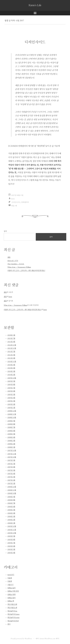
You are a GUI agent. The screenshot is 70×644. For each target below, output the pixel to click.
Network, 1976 (13, 261)
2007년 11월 (12, 454)
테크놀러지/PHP (13, 621)
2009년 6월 (11, 391)
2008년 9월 (11, 421)
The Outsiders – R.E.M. (16, 264)
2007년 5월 (11, 470)
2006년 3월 (11, 516)
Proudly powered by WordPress (21, 639)
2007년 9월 (11, 460)
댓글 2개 (14, 206)
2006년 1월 (11, 523)
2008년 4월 (11, 437)
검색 (5, 231)
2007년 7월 (11, 464)
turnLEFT (11, 575)
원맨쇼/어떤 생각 (13, 591)
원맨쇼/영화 (11, 595)
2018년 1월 (11, 335)
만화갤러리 (25, 202)
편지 (9, 624)
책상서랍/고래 (12, 604)
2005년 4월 (11, 553)
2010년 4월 (11, 368)
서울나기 (10, 585)
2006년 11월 (12, 490)
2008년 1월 (11, 447)
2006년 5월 (11, 510)
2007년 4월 (11, 474)
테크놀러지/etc (12, 611)
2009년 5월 (11, 394)
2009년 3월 (11, 401)
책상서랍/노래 (12, 608)
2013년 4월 (11, 342)
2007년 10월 (12, 457)
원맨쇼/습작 (11, 588)
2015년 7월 (11, 338)
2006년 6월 (11, 507)
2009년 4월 (11, 398)
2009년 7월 (11, 388)
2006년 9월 (11, 497)
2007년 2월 (11, 480)
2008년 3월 (11, 441)
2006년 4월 (11, 513)
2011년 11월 (12, 348)
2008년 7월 (11, 427)
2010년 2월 (11, 375)
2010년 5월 (11, 365)
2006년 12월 (12, 487)
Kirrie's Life (35, 5)
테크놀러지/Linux (13, 614)
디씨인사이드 (35, 42)
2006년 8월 (11, 500)
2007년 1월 (11, 483)
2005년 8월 (11, 540)
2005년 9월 (11, 536)
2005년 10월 (12, 533)
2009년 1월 (11, 408)
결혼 (9, 257)
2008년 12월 (12, 411)
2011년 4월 (11, 358)
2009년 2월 (11, 404)
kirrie (13, 199)
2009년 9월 (11, 381)
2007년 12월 (12, 450)
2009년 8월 (11, 384)
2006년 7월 (11, 503)
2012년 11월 (12, 345)
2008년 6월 (11, 431)
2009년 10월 (12, 378)
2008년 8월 (11, 424)
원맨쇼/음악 (11, 598)
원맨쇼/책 (11, 601)
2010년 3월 (11, 371)
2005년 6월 (11, 546)
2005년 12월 (12, 526)
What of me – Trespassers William (19, 267)
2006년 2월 (11, 520)
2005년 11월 (12, 530)
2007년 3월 (11, 477)
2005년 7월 (11, 543)
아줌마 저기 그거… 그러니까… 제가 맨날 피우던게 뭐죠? (26, 271)
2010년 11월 (12, 361)
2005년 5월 (11, 549)
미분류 (10, 578)
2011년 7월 (11, 351)
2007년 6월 (11, 467)
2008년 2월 (11, 444)
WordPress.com (50, 639)
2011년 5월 (11, 355)
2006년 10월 (12, 493)
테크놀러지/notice (13, 618)
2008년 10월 (12, 417)
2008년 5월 (11, 434)
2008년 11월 (12, 414)
